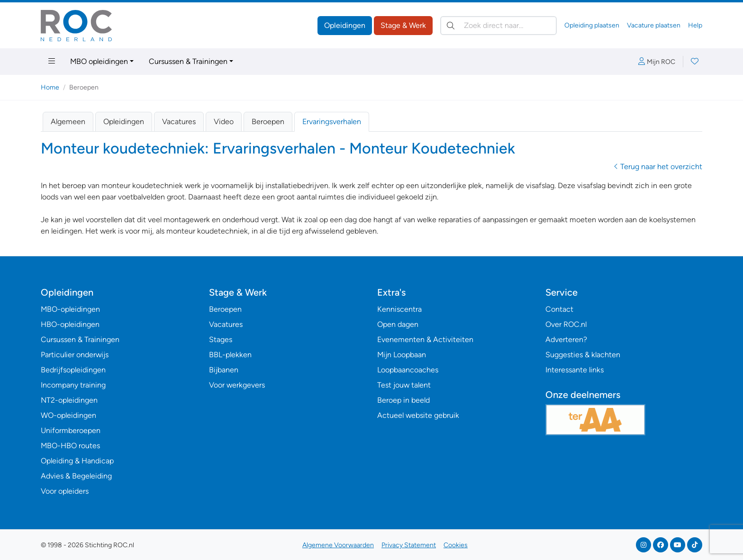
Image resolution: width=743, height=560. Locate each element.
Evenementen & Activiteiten (425, 339)
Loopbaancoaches (408, 370)
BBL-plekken (230, 355)
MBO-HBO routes (70, 446)
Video (224, 122)
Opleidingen (345, 25)
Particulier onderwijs (75, 355)
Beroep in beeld (403, 400)
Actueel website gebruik (418, 415)
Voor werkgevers (237, 385)
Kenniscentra (399, 309)
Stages (221, 339)
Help (695, 25)
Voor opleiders (65, 491)
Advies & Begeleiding (76, 476)
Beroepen (268, 122)
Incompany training (73, 385)
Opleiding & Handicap (77, 461)
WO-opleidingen (68, 415)
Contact (559, 309)
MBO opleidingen (99, 61)
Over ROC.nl (566, 324)
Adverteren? (566, 339)
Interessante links (575, 370)
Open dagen (398, 324)
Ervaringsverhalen (332, 122)
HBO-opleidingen (70, 324)
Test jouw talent (404, 385)
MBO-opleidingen (70, 309)
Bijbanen (224, 370)
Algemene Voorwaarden (338, 545)
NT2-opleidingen (69, 400)
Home (50, 87)
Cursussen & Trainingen (188, 61)
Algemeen (68, 122)
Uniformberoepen (71, 430)
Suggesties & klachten (583, 355)
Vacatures (179, 122)
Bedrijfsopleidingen (73, 370)
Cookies (456, 545)
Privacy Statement (409, 545)
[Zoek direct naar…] (498, 26)
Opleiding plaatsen (592, 25)
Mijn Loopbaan (402, 355)
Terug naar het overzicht (658, 167)
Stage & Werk (403, 25)
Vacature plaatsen (654, 25)
